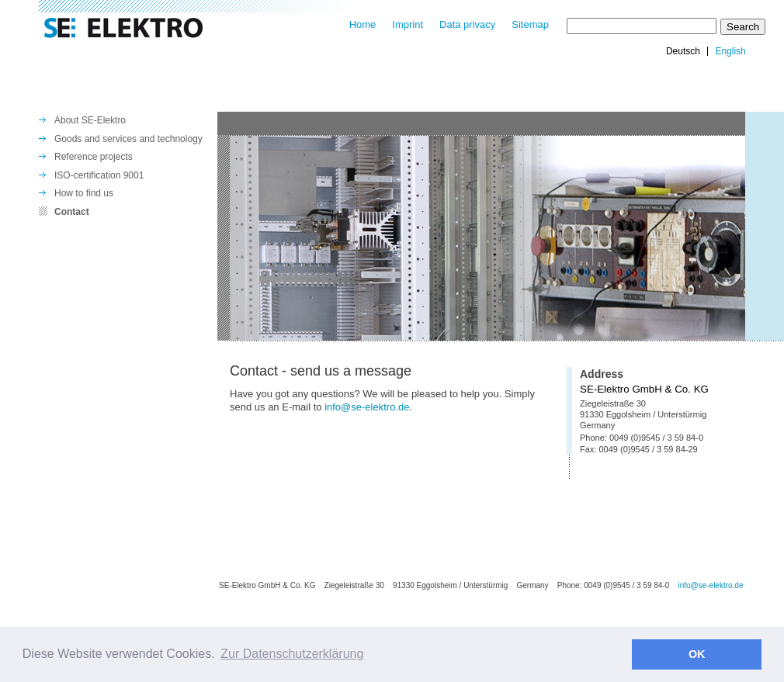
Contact (72, 212)
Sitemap (530, 24)
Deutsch (683, 51)
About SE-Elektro (90, 120)
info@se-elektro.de (367, 407)
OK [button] (697, 654)
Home (363, 24)
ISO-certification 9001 (99, 175)
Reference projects (94, 157)
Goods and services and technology (128, 139)
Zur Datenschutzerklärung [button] (292, 654)
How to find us (84, 193)
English (730, 51)
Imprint (408, 24)
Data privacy (467, 24)
